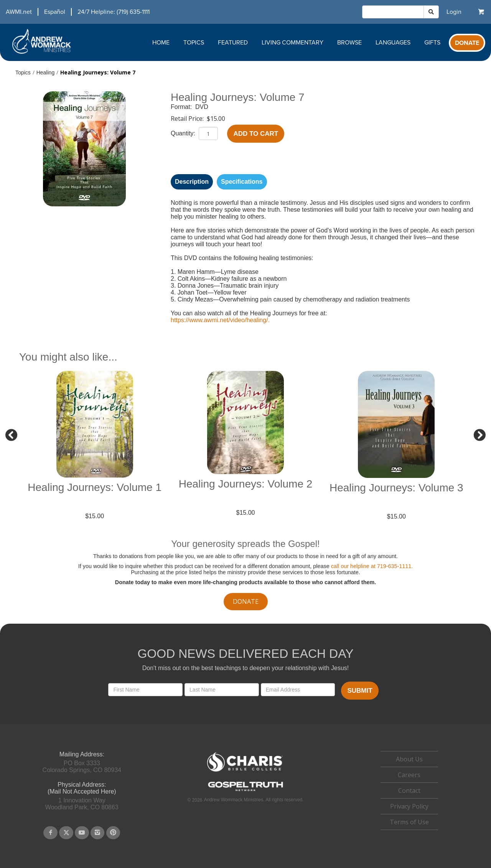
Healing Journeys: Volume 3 (396, 488)
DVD (202, 107)
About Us (409, 759)
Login (454, 12)
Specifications (242, 182)
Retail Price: (188, 119)
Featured (233, 42)
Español (55, 12)
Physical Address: (82, 785)
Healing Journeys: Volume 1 (95, 487)
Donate (467, 43)
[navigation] (75, 12)
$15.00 (216, 119)
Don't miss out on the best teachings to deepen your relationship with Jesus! (245, 668)
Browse (349, 42)
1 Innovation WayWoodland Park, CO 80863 (82, 804)
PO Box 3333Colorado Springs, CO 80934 (82, 767)
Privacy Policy (409, 806)
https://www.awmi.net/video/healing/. (220, 320)
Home (161, 42)
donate (246, 601)
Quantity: (184, 133)
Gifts (432, 42)
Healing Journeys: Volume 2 (246, 484)
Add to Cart (256, 134)
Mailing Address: (82, 754)
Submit (360, 691)
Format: (182, 107)
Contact (409, 791)
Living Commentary (292, 42)
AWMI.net (19, 12)
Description (192, 182)
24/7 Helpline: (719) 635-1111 (114, 12)
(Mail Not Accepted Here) (82, 791)
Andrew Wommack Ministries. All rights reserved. (254, 800)
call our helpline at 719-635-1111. (372, 566)
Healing (45, 72)
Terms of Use (409, 822)
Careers (409, 775)
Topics (194, 42)
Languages (393, 42)
